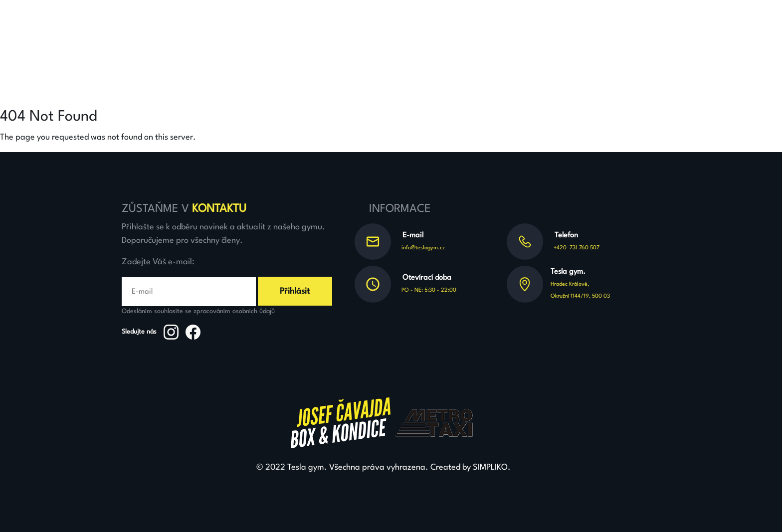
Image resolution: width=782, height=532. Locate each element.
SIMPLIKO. (492, 467)
